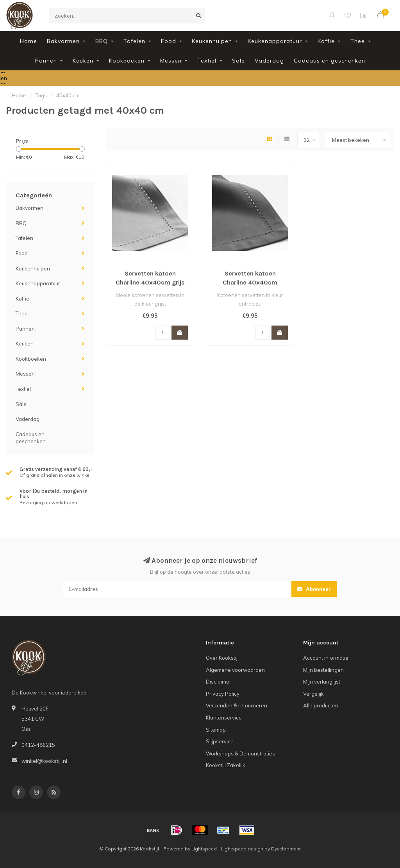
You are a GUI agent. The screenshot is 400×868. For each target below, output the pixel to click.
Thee (358, 41)
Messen (171, 61)
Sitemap (216, 730)
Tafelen (134, 41)
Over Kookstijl (222, 658)
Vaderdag (269, 61)
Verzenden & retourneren (237, 705)
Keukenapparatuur (275, 41)
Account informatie (326, 658)
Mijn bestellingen (323, 670)
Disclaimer (219, 682)
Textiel (207, 61)
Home (29, 41)
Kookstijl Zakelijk (226, 765)
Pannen (46, 61)
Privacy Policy (223, 694)
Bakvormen (63, 41)
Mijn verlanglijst (322, 682)
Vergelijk (313, 694)
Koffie (326, 41)
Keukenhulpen (212, 41)
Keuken (83, 61)
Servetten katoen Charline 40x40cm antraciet (250, 282)
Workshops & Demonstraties (240, 753)
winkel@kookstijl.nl (44, 761)
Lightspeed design (242, 849)
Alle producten (321, 705)
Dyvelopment (286, 849)
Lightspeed (204, 849)
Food (169, 41)
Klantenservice (224, 718)
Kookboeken (127, 61)
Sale (238, 61)
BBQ (102, 41)
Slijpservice (220, 741)
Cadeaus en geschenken (329, 61)
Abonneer (314, 589)
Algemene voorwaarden (235, 670)
